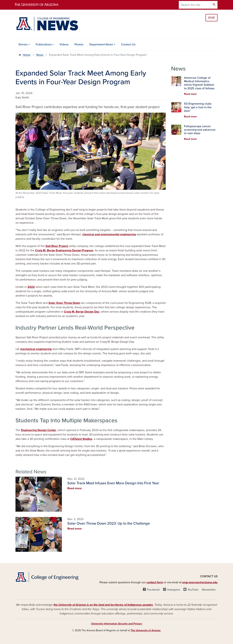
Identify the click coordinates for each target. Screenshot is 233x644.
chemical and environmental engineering (109, 234)
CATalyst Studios (81, 439)
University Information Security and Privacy (117, 624)
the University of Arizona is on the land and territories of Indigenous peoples (103, 605)
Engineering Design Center (39, 430)
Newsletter (209, 590)
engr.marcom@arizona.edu (200, 582)
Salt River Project (57, 246)
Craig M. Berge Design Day (82, 312)
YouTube (193, 590)
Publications (44, 44)
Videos (64, 44)
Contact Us (128, 44)
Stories (23, 44)
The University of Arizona (146, 630)
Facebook (153, 590)
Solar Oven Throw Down (64, 303)
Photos (79, 44)
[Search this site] (195, 5)
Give (212, 18)
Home (27, 55)
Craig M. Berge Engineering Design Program (64, 250)
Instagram (174, 590)
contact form (155, 582)
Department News (101, 44)
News (40, 55)
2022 (31, 287)
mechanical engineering (36, 349)
